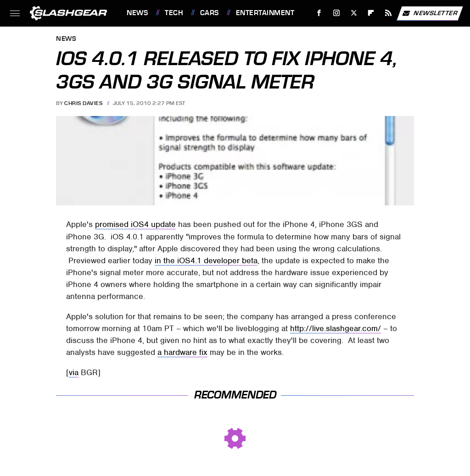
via (74, 372)
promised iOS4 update (135, 224)
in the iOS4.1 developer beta (206, 260)
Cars (210, 13)
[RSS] (389, 13)
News (137, 13)
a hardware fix (182, 352)
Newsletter (430, 13)
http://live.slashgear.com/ (336, 328)
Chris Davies (83, 103)
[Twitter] (354, 13)
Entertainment (265, 13)
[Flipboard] (371, 13)
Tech (174, 13)
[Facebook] (319, 13)
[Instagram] (337, 13)
